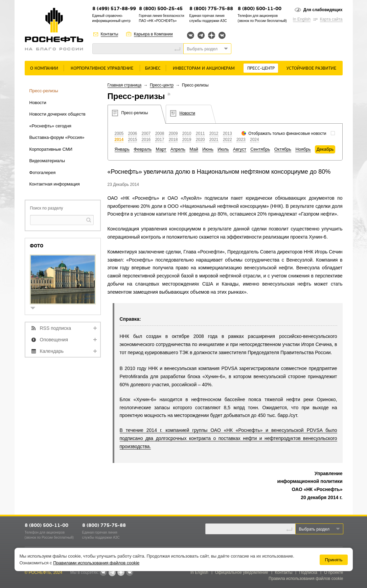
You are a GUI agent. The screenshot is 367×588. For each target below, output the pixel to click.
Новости (38, 103)
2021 (214, 140)
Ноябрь (303, 149)
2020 (200, 140)
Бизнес (153, 68)
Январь (122, 149)
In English (302, 19)
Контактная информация (55, 184)
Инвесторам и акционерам (204, 68)
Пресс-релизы (44, 91)
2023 (241, 140)
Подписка (308, 572)
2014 (119, 140)
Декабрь (325, 149)
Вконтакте (191, 35)
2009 (173, 133)
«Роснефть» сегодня (50, 126)
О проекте (334, 572)
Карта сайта (331, 19)
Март (161, 149)
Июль (223, 149)
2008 (160, 133)
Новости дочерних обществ (58, 114)
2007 (146, 133)
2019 (187, 140)
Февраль (143, 149)
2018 (173, 140)
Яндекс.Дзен (212, 35)
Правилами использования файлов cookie (96, 563)
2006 (133, 133)
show (36, 309)
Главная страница (125, 85)
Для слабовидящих (323, 10)
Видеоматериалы (47, 161)
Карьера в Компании (153, 34)
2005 (119, 133)
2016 (146, 140)
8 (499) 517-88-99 (114, 9)
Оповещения (54, 340)
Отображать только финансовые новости (287, 133)
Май (194, 149)
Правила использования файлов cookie (306, 579)
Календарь (52, 351)
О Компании (44, 68)
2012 (214, 133)
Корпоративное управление (102, 68)
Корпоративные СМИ (51, 149)
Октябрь (283, 149)
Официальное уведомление (242, 572)
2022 (227, 140)
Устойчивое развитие (311, 68)
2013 (227, 133)
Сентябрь (260, 149)
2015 (133, 140)
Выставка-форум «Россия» (57, 137)
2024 (255, 140)
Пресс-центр (261, 68)
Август (240, 149)
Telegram (201, 35)
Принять (334, 560)
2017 (160, 140)
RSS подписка (56, 328)
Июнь (208, 149)
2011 (200, 133)
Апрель (178, 149)
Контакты (110, 34)
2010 (187, 133)
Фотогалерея (43, 173)
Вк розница (222, 36)
